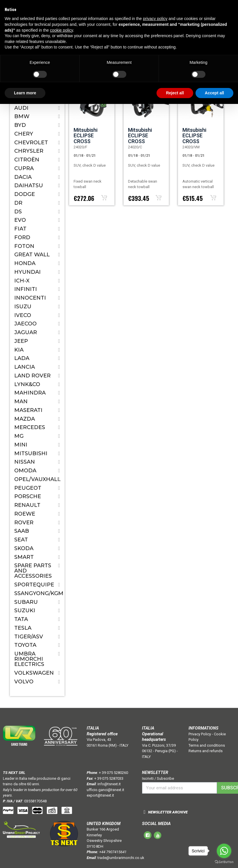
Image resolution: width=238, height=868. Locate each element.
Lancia (25, 367)
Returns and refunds (206, 751)
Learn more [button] (25, 93)
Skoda (24, 548)
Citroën (27, 160)
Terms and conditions (207, 745)
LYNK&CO (27, 384)
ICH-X (22, 281)
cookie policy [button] (62, 30)
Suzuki (25, 611)
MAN (21, 401)
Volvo (24, 682)
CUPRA (24, 168)
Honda (25, 263)
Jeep (21, 341)
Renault (27, 505)
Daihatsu (29, 186)
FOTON (24, 246)
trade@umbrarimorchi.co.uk (121, 858)
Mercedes (30, 427)
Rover (24, 523)
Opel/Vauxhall (37, 479)
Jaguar (26, 332)
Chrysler (29, 151)
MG (19, 436)
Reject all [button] (175, 93)
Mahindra (30, 393)
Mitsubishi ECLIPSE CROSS (86, 136)
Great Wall (32, 255)
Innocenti (30, 298)
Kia (19, 350)
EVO (20, 220)
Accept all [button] (214, 93)
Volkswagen (34, 673)
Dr (18, 203)
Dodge (25, 194)
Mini (21, 445)
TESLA (23, 628)
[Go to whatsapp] (224, 851)
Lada (22, 358)
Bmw (22, 116)
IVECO (23, 315)
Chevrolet (31, 143)
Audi (21, 108)
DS (18, 212)
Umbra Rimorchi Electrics (29, 659)
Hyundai (27, 272)
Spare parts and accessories (33, 571)
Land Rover (32, 376)
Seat (21, 540)
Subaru (26, 602)
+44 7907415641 (113, 852)
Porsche (28, 496)
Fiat (20, 229)
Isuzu (23, 307)
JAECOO (25, 324)
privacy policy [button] (155, 19)
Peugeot (28, 488)
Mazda (25, 419)
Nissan (25, 462)
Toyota (25, 645)
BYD (20, 125)
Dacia (23, 177)
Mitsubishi (31, 453)
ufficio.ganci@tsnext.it (105, 790)
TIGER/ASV (29, 637)
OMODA (25, 471)
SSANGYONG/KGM (37, 593)
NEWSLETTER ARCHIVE (168, 812)
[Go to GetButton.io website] (224, 862)
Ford (22, 237)
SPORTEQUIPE (34, 585)
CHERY (24, 134)
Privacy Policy (200, 734)
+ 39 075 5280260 (113, 773)
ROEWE (25, 514)
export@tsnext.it (100, 795)
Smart (24, 557)
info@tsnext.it (109, 784)
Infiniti (26, 289)
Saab (22, 531)
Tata (21, 619)
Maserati (28, 410)
